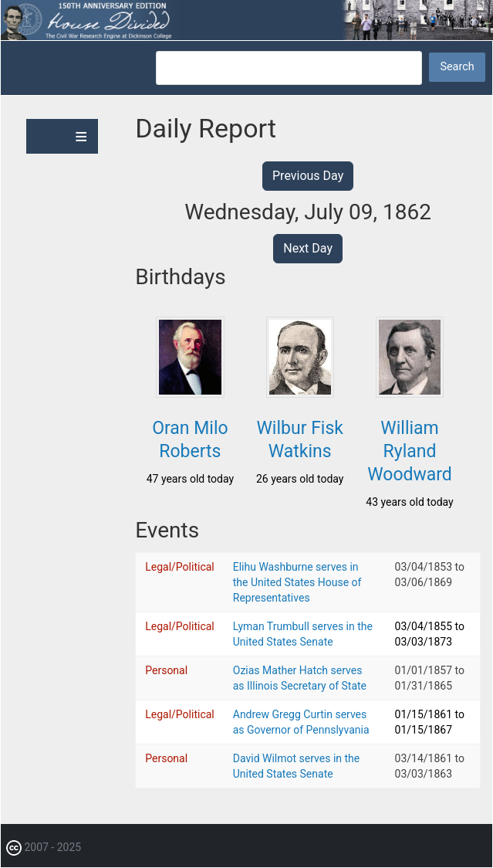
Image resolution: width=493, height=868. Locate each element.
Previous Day (308, 176)
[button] (190, 393)
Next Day (308, 248)
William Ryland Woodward (410, 451)
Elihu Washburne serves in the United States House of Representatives (297, 582)
